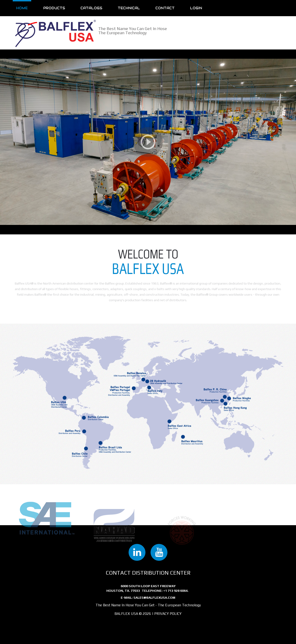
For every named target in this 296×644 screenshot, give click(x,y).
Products (54, 8)
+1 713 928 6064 (175, 591)
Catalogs (91, 8)
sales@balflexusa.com (154, 598)
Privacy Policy (168, 614)
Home (22, 8)
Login (196, 8)
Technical (129, 8)
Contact (165, 8)
